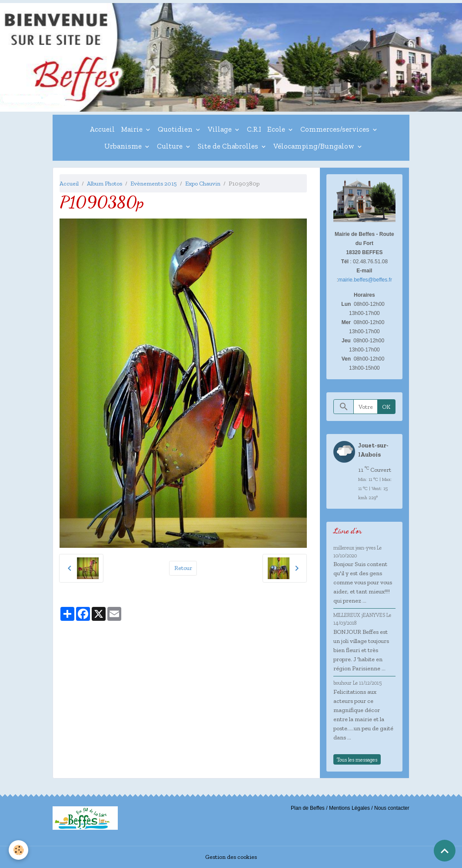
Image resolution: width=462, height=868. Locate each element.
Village (221, 129)
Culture (171, 146)
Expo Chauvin (203, 184)
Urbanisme (124, 146)
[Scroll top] (445, 851)
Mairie (133, 129)
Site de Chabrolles (229, 146)
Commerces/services (336, 129)
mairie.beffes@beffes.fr (365, 280)
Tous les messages (357, 760)
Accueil (102, 129)
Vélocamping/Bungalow (315, 146)
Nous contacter (392, 808)
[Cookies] (18, 850)
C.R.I (254, 129)
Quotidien (176, 129)
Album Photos (105, 184)
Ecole (277, 129)
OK (386, 407)
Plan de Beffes (308, 808)
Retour (183, 568)
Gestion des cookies (231, 857)
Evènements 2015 (154, 184)
